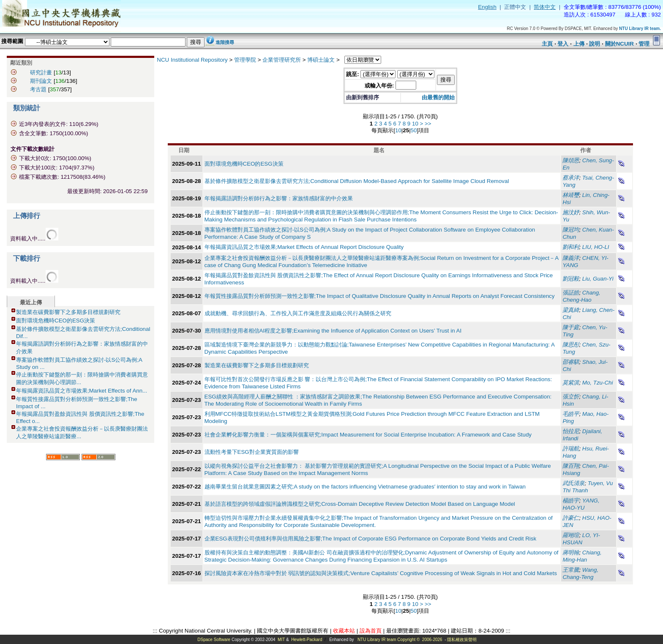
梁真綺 (571, 310)
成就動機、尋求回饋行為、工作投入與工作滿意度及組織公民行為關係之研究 (298, 313)
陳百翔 (571, 466)
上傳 (579, 44)
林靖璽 (571, 195)
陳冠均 (571, 230)
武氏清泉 (573, 483)
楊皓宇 (571, 501)
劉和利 (571, 247)
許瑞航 (571, 449)
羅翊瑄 (571, 535)
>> (428, 124)
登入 (563, 44)
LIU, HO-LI (596, 247)
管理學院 (245, 60)
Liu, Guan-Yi (598, 279)
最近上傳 (31, 302)
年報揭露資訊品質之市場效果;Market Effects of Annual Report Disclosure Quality (304, 247)
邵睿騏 (571, 362)
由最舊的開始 (438, 97)
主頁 (547, 44)
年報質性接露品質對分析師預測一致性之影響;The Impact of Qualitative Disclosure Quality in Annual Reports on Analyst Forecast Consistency (380, 296)
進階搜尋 (225, 42)
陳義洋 (571, 258)
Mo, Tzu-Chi (598, 383)
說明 (595, 44)
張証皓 (571, 293)
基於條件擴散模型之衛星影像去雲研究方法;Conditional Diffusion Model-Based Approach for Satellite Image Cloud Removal (357, 181)
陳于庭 (571, 327)
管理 (644, 44)
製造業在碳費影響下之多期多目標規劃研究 (68, 312)
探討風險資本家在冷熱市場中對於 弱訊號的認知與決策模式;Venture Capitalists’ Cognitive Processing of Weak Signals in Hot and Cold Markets (381, 573)
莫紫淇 (571, 383)
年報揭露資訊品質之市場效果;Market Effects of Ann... (82, 391)
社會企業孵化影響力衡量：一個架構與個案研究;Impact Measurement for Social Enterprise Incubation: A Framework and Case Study (368, 435)
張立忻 (571, 397)
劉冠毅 (571, 279)
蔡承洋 (571, 178)
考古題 (38, 89)
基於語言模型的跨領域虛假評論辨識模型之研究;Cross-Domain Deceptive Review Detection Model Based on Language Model (360, 504)
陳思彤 (571, 345)
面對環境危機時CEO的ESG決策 (56, 321)
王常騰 (571, 570)
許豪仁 (571, 518)
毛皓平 (571, 414)
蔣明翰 (571, 553)
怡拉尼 (571, 431)
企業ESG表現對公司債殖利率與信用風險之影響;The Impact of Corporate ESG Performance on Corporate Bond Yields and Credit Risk (371, 539)
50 (414, 130)
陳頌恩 (571, 160)
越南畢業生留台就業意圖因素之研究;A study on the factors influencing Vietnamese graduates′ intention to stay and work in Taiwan (365, 487)
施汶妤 (571, 212)
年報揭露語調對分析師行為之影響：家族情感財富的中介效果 (279, 198)
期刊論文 (41, 81)
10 (415, 124)
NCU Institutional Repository (192, 60)
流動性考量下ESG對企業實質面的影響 (252, 452)
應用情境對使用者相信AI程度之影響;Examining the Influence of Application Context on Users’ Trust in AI (333, 331)
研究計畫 (41, 72)
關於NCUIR (619, 44)
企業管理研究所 (282, 60)
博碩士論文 (321, 60)
